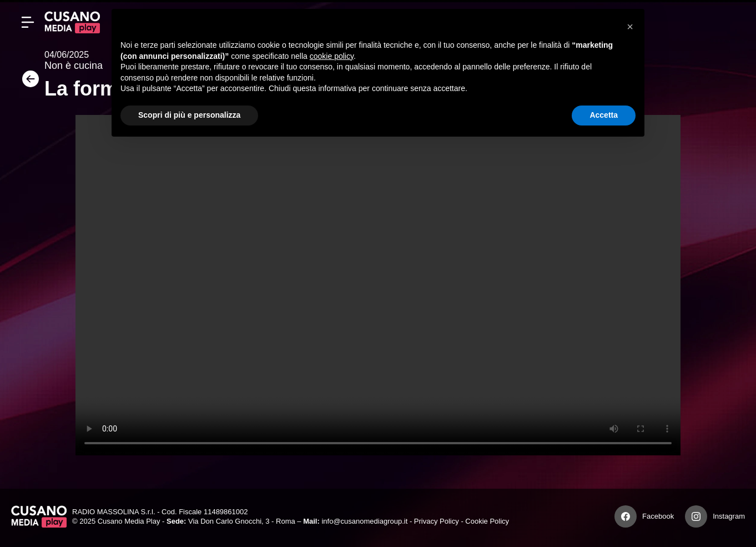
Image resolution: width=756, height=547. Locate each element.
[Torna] (28, 82)
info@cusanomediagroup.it (364, 521)
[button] (630, 27)
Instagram (729, 516)
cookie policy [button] (332, 56)
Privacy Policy (437, 521)
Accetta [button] (604, 115)
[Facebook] (626, 516)
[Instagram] (696, 516)
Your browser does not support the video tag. (378, 285)
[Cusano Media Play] (72, 22)
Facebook (658, 516)
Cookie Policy (487, 521)
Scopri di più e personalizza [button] (189, 115)
